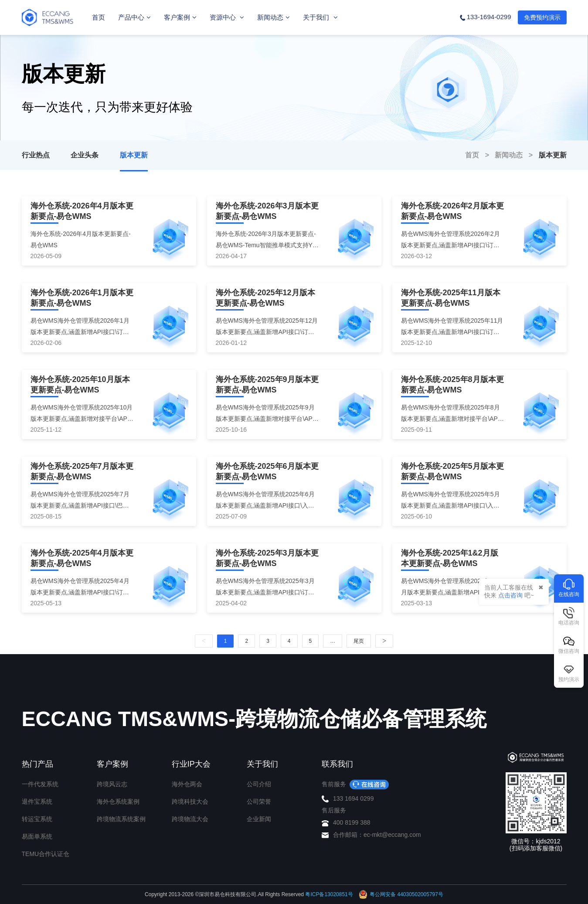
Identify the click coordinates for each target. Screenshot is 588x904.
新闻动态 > (517, 155)
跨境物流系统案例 (121, 819)
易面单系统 (37, 836)
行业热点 (36, 155)
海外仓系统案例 (118, 802)
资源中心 (227, 17)
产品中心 (134, 17)
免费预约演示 (542, 17)
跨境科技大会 (190, 802)
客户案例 (180, 17)
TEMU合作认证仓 (46, 854)
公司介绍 (259, 784)
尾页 (359, 641)
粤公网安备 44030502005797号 (401, 894)
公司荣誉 (259, 802)
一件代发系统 (40, 784)
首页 (99, 17)
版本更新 (134, 155)
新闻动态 (274, 17)
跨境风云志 (112, 784)
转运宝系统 (37, 819)
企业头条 (85, 155)
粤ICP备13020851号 (329, 894)
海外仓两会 (187, 784)
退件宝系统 (37, 802)
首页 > (480, 155)
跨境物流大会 (190, 819)
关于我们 (320, 17)
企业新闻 (259, 819)
